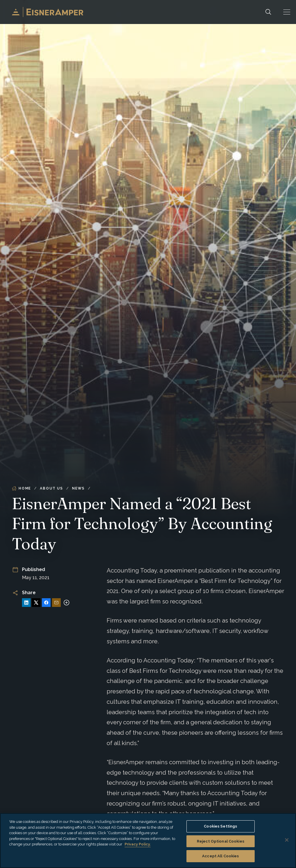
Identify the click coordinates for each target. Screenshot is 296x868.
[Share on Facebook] (46, 603)
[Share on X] (36, 603)
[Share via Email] (56, 603)
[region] (148, 841)
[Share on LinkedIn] (26, 603)
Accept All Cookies (220, 856)
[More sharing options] (66, 603)
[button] (287, 12)
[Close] (287, 840)
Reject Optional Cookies (221, 841)
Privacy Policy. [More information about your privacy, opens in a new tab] (138, 844)
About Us (51, 488)
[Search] (268, 12)
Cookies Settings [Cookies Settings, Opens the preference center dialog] (220, 826)
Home (21, 488)
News (78, 488)
